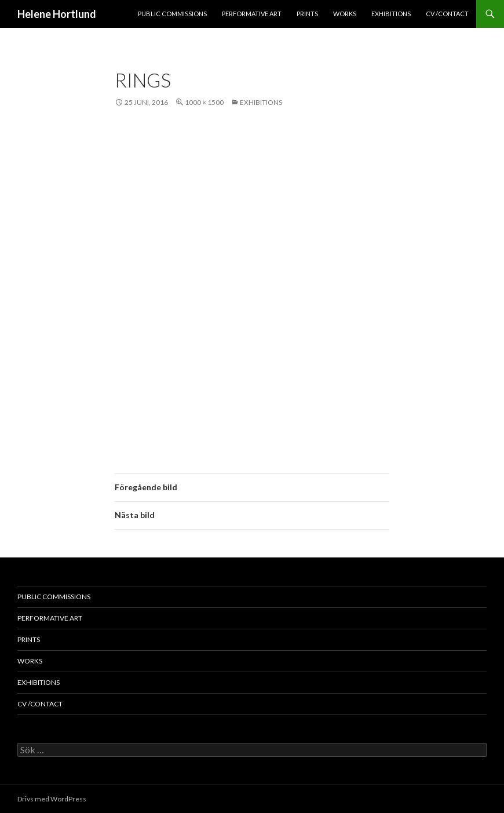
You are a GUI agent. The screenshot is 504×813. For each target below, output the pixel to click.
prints (307, 14)
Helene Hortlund (57, 14)
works (345, 14)
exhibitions (391, 14)
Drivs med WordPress (52, 799)
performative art (252, 14)
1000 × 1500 (204, 102)
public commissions (172, 14)
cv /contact (447, 14)
